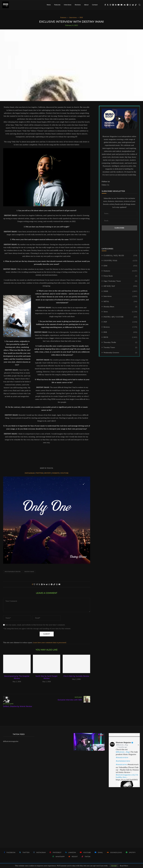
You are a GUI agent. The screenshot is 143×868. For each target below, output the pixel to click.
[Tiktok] (136, 5)
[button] (47, 687)
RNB (120, 332)
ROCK (120, 337)
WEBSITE (56, 473)
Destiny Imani (29, 572)
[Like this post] (34, 584)
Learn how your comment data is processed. (50, 643)
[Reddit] (133, 5)
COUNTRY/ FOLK (120, 261)
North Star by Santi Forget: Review (47, 677)
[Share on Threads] (57, 584)
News (49, 5)
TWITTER (39, 473)
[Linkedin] (116, 5)
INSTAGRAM (30, 473)
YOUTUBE (65, 473)
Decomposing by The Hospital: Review (17, 677)
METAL (120, 302)
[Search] (139, 5)
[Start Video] (119, 118)
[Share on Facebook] (37, 584)
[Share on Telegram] (52, 584)
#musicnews (121, 764)
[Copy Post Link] (54, 584)
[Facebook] (105, 5)
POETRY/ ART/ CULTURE (120, 317)
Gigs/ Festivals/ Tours (120, 281)
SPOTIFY (48, 473)
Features (57, 5)
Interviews (68, 5)
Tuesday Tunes (120, 348)
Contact (95, 5)
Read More (124, 866)
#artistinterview (123, 761)
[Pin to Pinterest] (42, 584)
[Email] (121, 5)
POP (120, 322)
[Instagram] (110, 5)
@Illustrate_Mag (122, 745)
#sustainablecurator (13, 572)
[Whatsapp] (130, 5)
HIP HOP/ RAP (120, 286)
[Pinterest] (113, 5)
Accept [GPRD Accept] (114, 866)
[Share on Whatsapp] (49, 584)
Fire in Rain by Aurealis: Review (76, 676)
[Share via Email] (59, 584)
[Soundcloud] (125, 5)
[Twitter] (108, 5)
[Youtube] (119, 5)
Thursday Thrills (120, 342)
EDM (120, 266)
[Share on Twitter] (39, 584)
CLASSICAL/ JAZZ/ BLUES (120, 256)
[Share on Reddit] (47, 584)
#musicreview (122, 757)
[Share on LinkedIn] (44, 584)
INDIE (120, 291)
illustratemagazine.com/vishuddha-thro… (127, 776)
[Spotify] (128, 5)
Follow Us (105, 185)
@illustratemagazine (11, 741)
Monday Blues (120, 307)
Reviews (78, 5)
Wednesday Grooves (120, 353)
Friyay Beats (120, 276)
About (86, 5)
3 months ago (122, 747)
